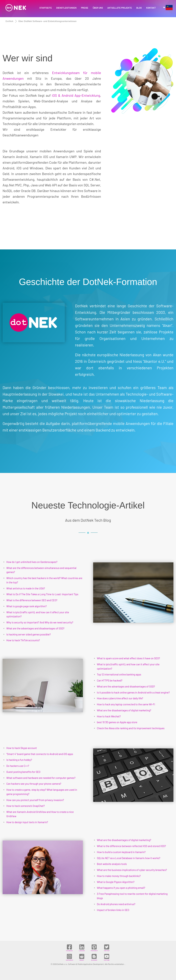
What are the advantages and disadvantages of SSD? (35, 628)
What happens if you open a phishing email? (121, 888)
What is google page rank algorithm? (26, 606)
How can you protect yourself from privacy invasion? (35, 800)
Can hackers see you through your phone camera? (34, 784)
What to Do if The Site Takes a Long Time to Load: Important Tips (42, 594)
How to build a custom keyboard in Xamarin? (121, 852)
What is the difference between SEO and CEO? (32, 600)
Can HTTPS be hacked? (110, 680)
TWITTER (107, 948)
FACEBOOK (69, 948)
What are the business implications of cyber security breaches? (132, 870)
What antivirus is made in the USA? (26, 588)
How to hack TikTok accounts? (23, 640)
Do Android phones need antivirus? (116, 904)
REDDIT (82, 957)
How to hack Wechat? (109, 716)
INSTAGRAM (69, 957)
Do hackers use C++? (18, 766)
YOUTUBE (107, 957)
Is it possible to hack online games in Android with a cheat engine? (133, 692)
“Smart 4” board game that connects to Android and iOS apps (40, 754)
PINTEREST (94, 948)
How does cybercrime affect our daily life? (120, 698)
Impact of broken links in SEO (113, 910)
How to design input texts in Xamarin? (27, 822)
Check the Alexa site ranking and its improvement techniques (131, 728)
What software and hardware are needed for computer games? (41, 778)
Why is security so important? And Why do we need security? (40, 622)
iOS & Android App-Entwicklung (76, 95)
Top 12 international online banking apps (119, 674)
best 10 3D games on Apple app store (117, 722)
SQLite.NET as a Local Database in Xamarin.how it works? (129, 858)
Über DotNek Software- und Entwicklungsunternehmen (48, 21)
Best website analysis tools (112, 864)
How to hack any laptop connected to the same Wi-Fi (126, 704)
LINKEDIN (82, 948)
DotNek (9, 21)
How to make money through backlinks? (119, 876)
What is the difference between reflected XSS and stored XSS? (131, 846)
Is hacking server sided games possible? (29, 634)
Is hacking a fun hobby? (19, 760)
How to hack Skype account (22, 748)
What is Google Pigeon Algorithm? (116, 882)
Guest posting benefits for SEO (23, 772)
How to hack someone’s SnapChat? (26, 806)
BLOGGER (94, 957)
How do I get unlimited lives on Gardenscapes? (32, 562)
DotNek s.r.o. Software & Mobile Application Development (80, 964)
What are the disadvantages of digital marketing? (124, 710)
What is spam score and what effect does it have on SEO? (128, 658)
